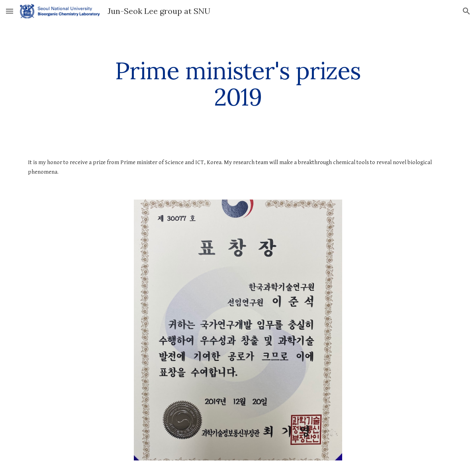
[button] (10, 11)
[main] (238, 84)
